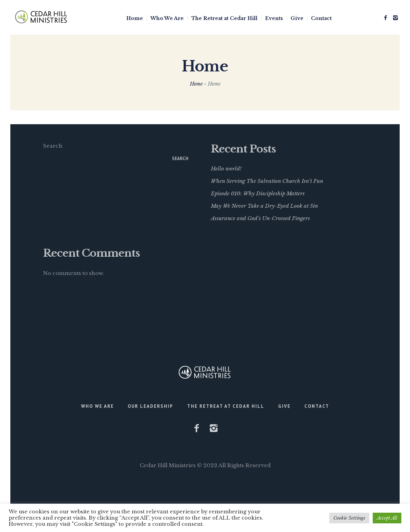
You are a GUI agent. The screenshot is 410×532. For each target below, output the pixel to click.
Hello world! (226, 169)
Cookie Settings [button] (349, 518)
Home (196, 84)
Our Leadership (150, 406)
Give (284, 406)
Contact (317, 406)
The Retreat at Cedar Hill (226, 406)
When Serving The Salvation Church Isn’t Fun (267, 181)
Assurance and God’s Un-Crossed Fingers (260, 218)
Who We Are (97, 406)
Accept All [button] (387, 518)
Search (53, 146)
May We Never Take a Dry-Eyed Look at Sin (264, 206)
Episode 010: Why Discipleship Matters (258, 193)
